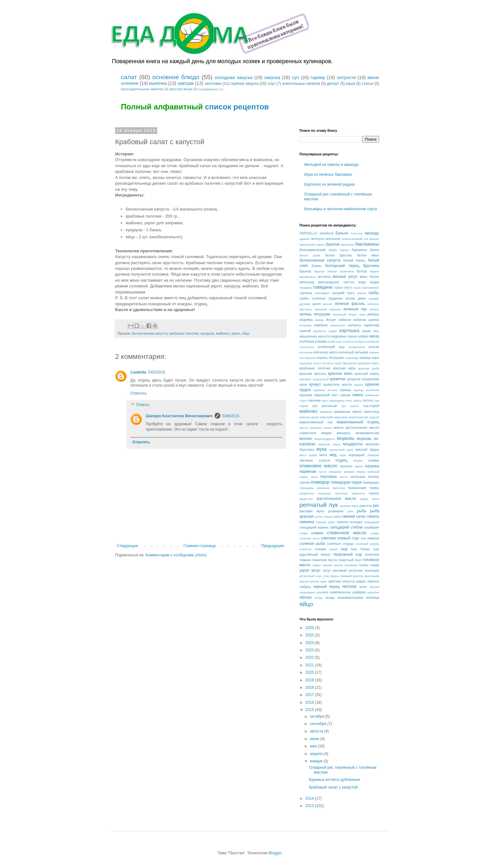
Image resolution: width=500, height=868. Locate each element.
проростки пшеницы (315, 493)
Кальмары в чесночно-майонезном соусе (341, 209)
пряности (358, 493)
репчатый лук (319, 505)
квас (376, 331)
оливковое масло (318, 466)
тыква (375, 565)
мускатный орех (341, 450)
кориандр (352, 358)
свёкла (342, 522)
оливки (374, 460)
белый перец (354, 260)
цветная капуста (341, 581)
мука (321, 449)
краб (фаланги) (346, 363)
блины (317, 266)
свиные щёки (325, 522)
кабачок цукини (366, 320)
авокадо (372, 233)
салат (129, 77)
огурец (341, 460)
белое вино (368, 255)
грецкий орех (343, 293)
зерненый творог (345, 314)
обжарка (373, 455)
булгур (362, 271)
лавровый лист (326, 395)
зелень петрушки (315, 314)
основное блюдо (176, 77)
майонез (223, 333)
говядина (323, 287)
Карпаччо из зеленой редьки (329, 184)
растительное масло (336, 499)
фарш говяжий (341, 576)
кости (317, 363)
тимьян (305, 560)
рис (376, 506)
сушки (333, 549)
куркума (306, 395)
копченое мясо (325, 352)
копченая (306, 352)
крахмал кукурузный (314, 379)
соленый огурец (367, 544)
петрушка (358, 477)
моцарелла (353, 444)
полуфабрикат (208, 89)
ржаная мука (349, 506)
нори (343, 455)
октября (317, 716)
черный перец (326, 587)
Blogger (275, 853)
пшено (374, 493)
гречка (361, 293)
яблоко (306, 597)
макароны (342, 412)
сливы (375, 533)
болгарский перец (342, 266)
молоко (306, 439)
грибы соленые (312, 298)
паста (323, 472)
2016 (310, 702)
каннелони (338, 325)
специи (320, 549)
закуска (272, 78)
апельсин (333, 239)
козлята (348, 341)
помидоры (371, 482)
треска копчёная (346, 565)
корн (375, 358)
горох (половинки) (366, 288)
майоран (326, 412)
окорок (358, 460)
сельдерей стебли (347, 527)
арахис (374, 239)
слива (304, 533)
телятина (372, 554)
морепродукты (325, 439)
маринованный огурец (358, 422)
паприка (372, 466)
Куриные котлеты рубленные (335, 780)
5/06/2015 (231, 416)
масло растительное (350, 427)
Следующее (127, 546)
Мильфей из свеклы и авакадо (331, 165)
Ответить (139, 393)
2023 (310, 650)
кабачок (345, 320)
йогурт (331, 320)
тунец (364, 565)
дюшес (328, 304)
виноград (307, 282)
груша (350, 298)
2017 (310, 695)
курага (358, 385)
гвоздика (306, 288)
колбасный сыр (331, 347)
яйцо (246, 333)
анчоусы (318, 239)
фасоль (358, 576)
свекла (373, 516)
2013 (310, 806)
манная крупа (309, 417)
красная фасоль (313, 374)
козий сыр (335, 341)
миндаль (344, 433)
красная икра (344, 368)
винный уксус (345, 277)
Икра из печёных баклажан (328, 174)
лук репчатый (325, 406)
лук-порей (371, 406)
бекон (375, 250)
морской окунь (329, 444)
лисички (314, 400)
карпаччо (320, 331)
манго (357, 412)
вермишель (308, 277)
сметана (328, 538)
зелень (374, 309)
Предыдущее (273, 546)
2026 (310, 628)
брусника (371, 266)
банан (345, 250)
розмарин (336, 511)
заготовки (213, 84)
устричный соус (311, 576)
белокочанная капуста (149, 333)
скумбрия (372, 527)
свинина (307, 522)
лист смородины (333, 401)
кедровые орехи (344, 336)
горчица (306, 293)
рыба (361, 511)
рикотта (365, 506)
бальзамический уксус (318, 250)
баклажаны (367, 244)
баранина (359, 250)
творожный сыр (348, 554)
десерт (333, 84)
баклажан (348, 245)
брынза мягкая (326, 271)
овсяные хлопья (315, 460)
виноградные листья (336, 282)
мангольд (372, 412)
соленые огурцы (341, 544)
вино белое (369, 277)
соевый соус (348, 538)
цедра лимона (368, 581)
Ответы (143, 405)
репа (376, 499)
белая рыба (310, 255)
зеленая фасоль (350, 304)
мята (323, 455)
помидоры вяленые (314, 488)
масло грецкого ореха (316, 428)
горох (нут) (343, 287)
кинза (374, 336)
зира (362, 314)
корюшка (306, 363)
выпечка (158, 83)
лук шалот (350, 406)
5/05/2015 (156, 372)
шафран (359, 592)
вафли (375, 271)
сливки (317, 533)
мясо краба (308, 455)
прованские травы (364, 488)
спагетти (305, 549)
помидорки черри (346, 482)
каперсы (355, 325)
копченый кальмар (353, 352)
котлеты (328, 363)
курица (345, 390)
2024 (310, 643)
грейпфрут (322, 293)
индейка (306, 320)
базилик (333, 244)
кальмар (305, 325)
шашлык (373, 592)
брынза (305, 271)
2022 (310, 657)
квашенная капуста (315, 336)
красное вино (340, 374)
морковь (346, 438)
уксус (316, 570)
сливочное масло (347, 533)
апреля (317, 754)
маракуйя (327, 417)
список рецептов (237, 107)
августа (317, 731)
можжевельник (367, 433)
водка (375, 282)
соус (272, 84)
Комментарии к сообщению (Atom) (176, 555)
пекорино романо (342, 472)
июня (315, 739)
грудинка (335, 298)
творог (326, 554)
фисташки (372, 576)
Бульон (342, 233)
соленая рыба (312, 544)
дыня (317, 304)
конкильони (357, 347)
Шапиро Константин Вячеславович (179, 416)
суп (295, 78)
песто (344, 477)
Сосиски (357, 233)
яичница (372, 597)
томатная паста (324, 560)
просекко (342, 493)
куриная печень (326, 390)
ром (350, 511)
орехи (359, 466)
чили (363, 587)
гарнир (318, 78)
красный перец (367, 374)
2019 (310, 680)
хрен (324, 581)
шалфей (323, 592)
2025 (310, 635)
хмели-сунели (309, 581)
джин (362, 298)
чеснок (349, 586)
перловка (328, 477)
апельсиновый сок (355, 239)
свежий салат (354, 516)
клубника (307, 341)
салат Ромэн (324, 517)
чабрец (305, 587)
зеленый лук (355, 309)
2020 (310, 672)
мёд (333, 455)
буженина (347, 271)
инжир (320, 320)
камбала (321, 325)
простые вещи (181, 89)
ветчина (324, 277)
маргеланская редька (364, 417)
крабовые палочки (184, 333)
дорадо (374, 298)
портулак (339, 488)
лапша (345, 395)
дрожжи (305, 304)
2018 (310, 687)
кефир (363, 336)
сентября (319, 724)
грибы (374, 293)
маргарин (341, 417)
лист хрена (354, 401)
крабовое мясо (368, 363)
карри (333, 331)
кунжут (315, 384)
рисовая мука (312, 511)
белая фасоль (339, 255)
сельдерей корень (314, 527)
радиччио (306, 499)
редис (364, 499)
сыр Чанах (360, 549)
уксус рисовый (335, 570)
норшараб (357, 455)
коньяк (374, 347)
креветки (338, 379)
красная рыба (369, 368)
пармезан (308, 471)
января (317, 761)
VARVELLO (308, 233)
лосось (368, 400)
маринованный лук (316, 422)
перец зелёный (368, 472)
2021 (310, 665)
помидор (320, 482)
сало (337, 516)
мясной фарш (367, 449)
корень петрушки (330, 358)
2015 (310, 710)
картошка (349, 330)
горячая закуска (245, 84)
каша (351, 84)
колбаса (360, 341)
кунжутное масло (338, 384)
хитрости (346, 78)
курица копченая (366, 390)
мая (314, 746)
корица (365, 358)
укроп (236, 333)
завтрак (186, 83)
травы (316, 565)
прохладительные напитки (142, 89)
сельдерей (372, 522)
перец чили (308, 477)
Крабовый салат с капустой (333, 787)
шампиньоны (340, 592)
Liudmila (138, 372)
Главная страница (200, 546)
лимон (358, 395)
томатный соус (350, 560)
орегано (346, 466)
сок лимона (370, 538)
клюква (321, 341)
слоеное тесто (310, 538)
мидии (327, 433)
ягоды (319, 598)
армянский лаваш (312, 245)
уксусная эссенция (364, 570)
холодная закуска (234, 78)
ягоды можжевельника (344, 597)
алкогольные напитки (301, 84)
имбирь (373, 314)
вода (362, 282)
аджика (305, 239)
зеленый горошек (328, 309)
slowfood (326, 233)
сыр (344, 549)
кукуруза (207, 333)
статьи (368, 84)
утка (326, 576)
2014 (310, 798)
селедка (356, 522)
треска (327, 565)
